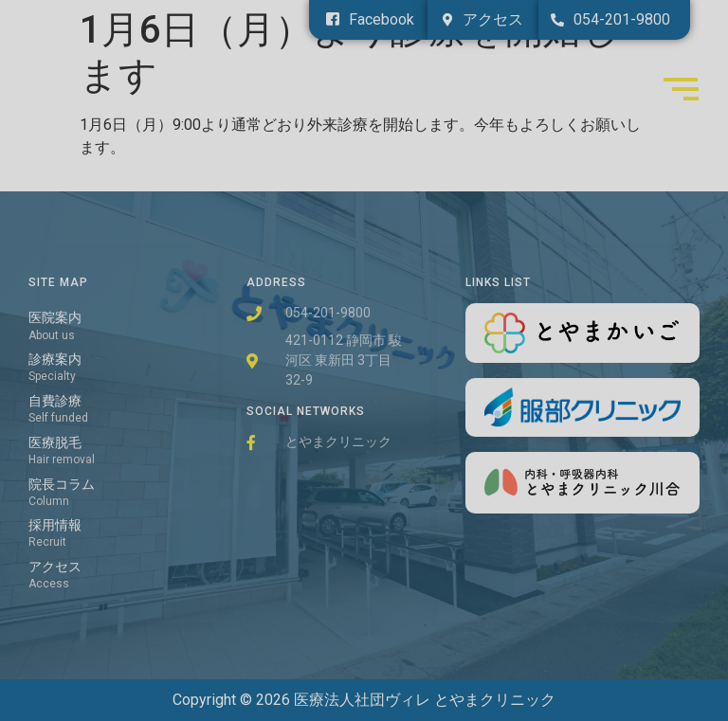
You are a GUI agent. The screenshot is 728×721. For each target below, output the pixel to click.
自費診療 (55, 401)
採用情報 (55, 525)
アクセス (55, 567)
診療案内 (55, 360)
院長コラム (62, 485)
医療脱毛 (55, 443)
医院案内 (55, 318)
